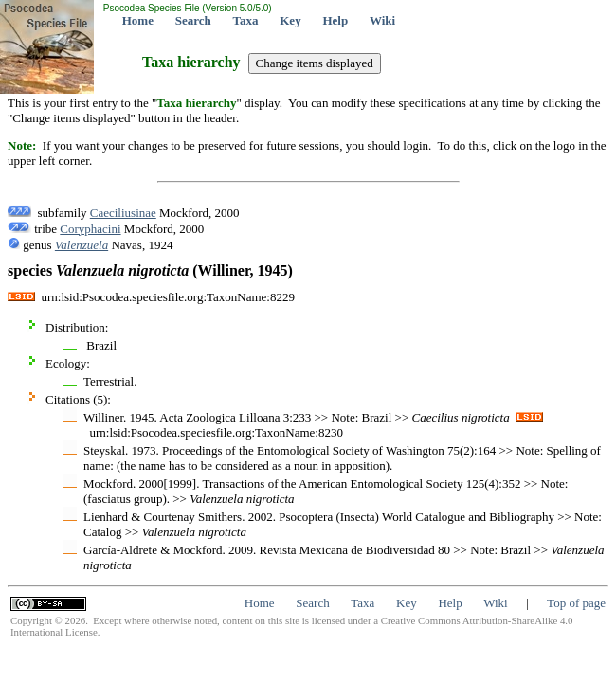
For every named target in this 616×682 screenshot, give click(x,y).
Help (335, 20)
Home (138, 20)
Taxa (246, 20)
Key (290, 20)
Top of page (576, 603)
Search (193, 20)
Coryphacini (90, 229)
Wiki (382, 20)
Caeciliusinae (123, 213)
